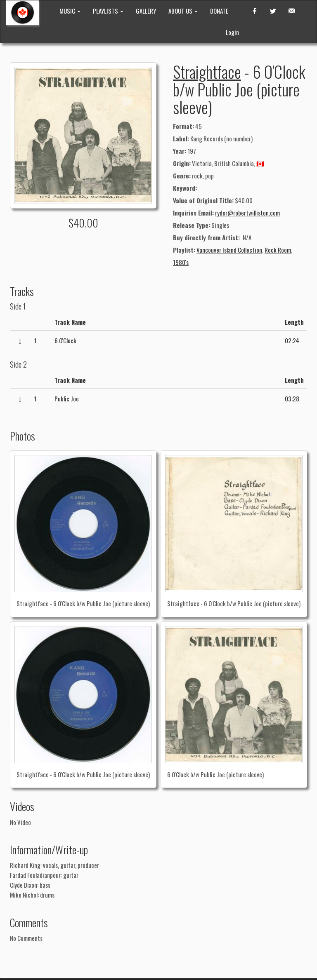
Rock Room (278, 250)
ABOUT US (183, 11)
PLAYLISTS (108, 11)
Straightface (207, 71)
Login (232, 32)
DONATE (219, 11)
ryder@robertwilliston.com (247, 213)
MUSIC (70, 11)
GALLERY (146, 11)
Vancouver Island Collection (229, 250)
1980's (181, 262)
